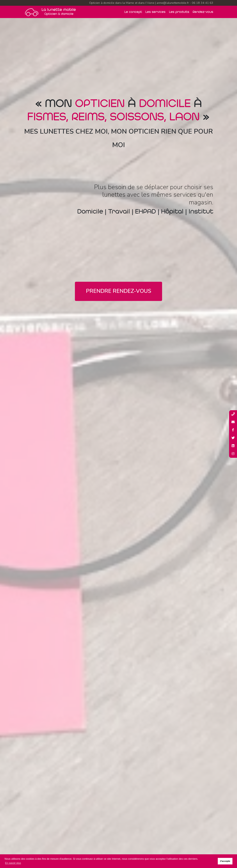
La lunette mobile (59, 12)
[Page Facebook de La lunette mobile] (233, 430)
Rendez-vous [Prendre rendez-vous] (203, 12)
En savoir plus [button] (13, 863)
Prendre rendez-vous (119, 291)
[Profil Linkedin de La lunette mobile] (233, 446)
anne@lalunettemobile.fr (173, 3)
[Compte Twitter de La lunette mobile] (233, 438)
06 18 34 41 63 (203, 3)
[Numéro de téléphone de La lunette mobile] (233, 414)
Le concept (133, 12)
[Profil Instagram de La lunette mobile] (233, 454)
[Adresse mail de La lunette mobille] (233, 422)
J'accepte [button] (225, 861)
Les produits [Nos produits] (179, 12)
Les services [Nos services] (155, 12)
